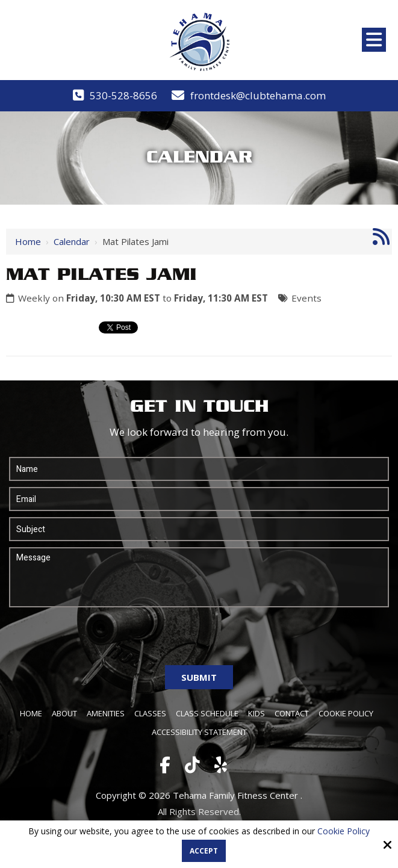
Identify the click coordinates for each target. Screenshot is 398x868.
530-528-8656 (123, 95)
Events (306, 298)
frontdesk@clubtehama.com (258, 95)
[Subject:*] (199, 529)
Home (28, 241)
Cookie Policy (344, 832)
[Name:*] (199, 469)
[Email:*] (199, 499)
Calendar (72, 241)
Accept (204, 851)
